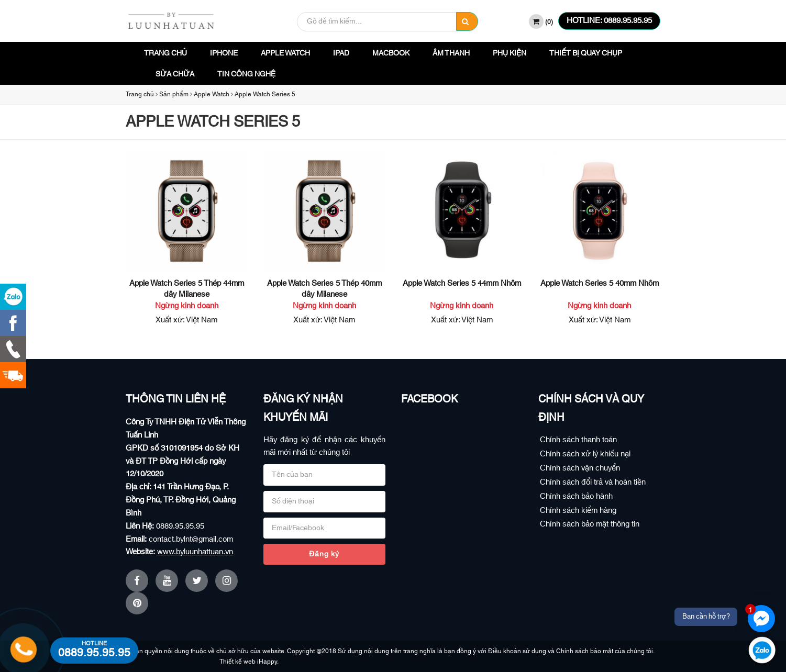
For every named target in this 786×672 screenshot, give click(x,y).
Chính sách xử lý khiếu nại (585, 454)
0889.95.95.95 (180, 526)
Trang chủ (165, 53)
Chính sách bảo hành (576, 496)
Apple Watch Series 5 (265, 94)
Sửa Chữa (175, 74)
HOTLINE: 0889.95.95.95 (609, 21)
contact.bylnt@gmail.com (191, 539)
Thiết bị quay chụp (586, 53)
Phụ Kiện (510, 53)
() (541, 21)
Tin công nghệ (246, 74)
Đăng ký (324, 554)
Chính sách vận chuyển (580, 468)
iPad (341, 53)
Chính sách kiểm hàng (578, 511)
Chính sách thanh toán (578, 440)
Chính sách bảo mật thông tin (590, 524)
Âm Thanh (451, 53)
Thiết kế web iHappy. (256, 662)
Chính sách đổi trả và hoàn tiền (593, 482)
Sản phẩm (174, 94)
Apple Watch (285, 53)
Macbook (391, 53)
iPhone (224, 53)
